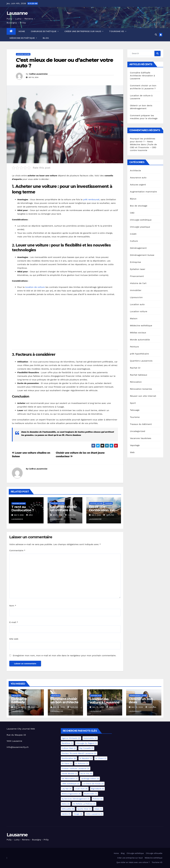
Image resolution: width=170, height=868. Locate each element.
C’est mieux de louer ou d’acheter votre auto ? (64, 63)
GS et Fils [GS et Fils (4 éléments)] (86, 773)
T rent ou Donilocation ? (23, 509)
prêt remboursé (91, 199)
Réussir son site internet (143, 396)
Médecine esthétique (23, 38)
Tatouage (135, 410)
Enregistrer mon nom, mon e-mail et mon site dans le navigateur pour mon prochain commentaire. (64, 655)
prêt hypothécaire (139, 354)
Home (22, 31)
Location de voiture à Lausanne (105, 701)
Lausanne (17, 13)
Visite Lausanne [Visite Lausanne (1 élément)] (94, 814)
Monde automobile (140, 340)
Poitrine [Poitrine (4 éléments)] (98, 799)
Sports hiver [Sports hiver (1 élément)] (84, 809)
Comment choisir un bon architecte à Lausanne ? (64, 702)
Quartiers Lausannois (141, 361)
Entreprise (136, 262)
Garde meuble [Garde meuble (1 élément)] (69, 773)
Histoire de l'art (138, 283)
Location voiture (23, 54)
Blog (46, 38)
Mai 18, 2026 (98, 707)
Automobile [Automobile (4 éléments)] (90, 738)
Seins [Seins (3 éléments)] (66, 804)
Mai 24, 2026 (59, 707)
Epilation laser (138, 269)
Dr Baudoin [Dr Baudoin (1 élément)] (86, 758)
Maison (134, 318)
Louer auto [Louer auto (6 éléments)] (81, 789)
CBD (132, 213)
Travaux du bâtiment (141, 424)
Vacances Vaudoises (141, 438)
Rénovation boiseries (141, 389)
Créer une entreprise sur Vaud (84, 31)
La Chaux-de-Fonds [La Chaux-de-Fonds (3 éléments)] (93, 784)
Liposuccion (136, 297)
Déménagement (138, 248)
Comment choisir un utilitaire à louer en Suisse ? (64, 510)
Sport (133, 403)
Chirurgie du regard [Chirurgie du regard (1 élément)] (86, 743)
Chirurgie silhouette (154, 853)
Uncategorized (138, 431)
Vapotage (135, 445)
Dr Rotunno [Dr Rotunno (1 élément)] (82, 763)
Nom (13, 606)
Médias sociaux (138, 333)
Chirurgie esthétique (45, 31)
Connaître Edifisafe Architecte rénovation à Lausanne (142, 76)
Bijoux (133, 199)
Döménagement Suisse (142, 255)
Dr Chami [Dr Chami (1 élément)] (101, 758)
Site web (14, 639)
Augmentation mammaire (143, 192)
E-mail (14, 622)
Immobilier (136, 290)
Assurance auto (138, 178)
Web (132, 452)
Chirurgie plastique (140, 227)
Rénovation (136, 382)
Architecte (136, 171)
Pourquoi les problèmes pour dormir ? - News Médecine (143, 142)
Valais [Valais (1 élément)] (98, 809)
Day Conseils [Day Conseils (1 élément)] (86, 748)
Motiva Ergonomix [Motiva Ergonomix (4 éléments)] (71, 794)
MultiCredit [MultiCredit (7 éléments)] (91, 794)
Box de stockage (139, 206)
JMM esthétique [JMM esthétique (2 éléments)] (71, 784)
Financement (137, 276)
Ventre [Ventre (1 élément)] (66, 814)
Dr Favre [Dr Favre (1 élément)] (67, 763)
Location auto (137, 304)
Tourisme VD (118, 31)
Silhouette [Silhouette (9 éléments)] (68, 809)
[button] (156, 35)
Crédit (133, 234)
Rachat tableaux (139, 375)
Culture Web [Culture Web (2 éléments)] (69, 748)
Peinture (134, 347)
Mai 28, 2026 (20, 707)
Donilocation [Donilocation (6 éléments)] (69, 758)
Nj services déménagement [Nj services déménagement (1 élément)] (76, 799)
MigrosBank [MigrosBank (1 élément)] (97, 789)
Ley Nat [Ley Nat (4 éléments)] (67, 789)
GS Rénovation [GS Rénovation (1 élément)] (70, 779)
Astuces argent (138, 185)
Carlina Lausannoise (38, 74)
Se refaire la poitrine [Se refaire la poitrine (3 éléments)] (84, 804)
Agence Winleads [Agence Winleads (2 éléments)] (71, 738)
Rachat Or (135, 368)
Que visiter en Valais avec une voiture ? (133, 862)
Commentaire (17, 550)
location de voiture (35, 287)
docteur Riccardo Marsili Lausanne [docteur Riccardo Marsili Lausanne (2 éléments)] (79, 753)
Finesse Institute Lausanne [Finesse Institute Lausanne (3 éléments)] (76, 768)
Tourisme (108, 503)
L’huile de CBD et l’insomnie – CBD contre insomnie (143, 147)
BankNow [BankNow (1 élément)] (67, 743)
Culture (134, 241)
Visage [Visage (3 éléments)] (78, 814)
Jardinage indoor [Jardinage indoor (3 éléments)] (90, 779)
